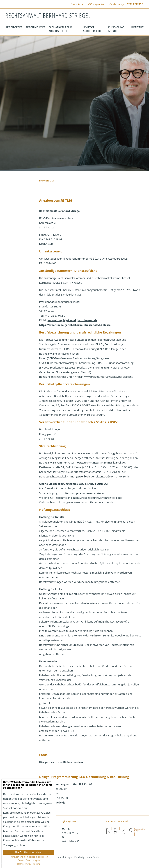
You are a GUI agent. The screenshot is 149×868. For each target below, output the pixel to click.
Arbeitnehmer (35, 27)
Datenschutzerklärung (29, 864)
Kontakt (137, 27)
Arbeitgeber (14, 27)
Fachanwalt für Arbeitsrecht (60, 29)
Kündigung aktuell (116, 29)
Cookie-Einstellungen (29, 860)
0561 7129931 (135, 4)
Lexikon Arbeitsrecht (92, 29)
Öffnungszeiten (96, 4)
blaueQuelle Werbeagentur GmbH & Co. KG (66, 784)
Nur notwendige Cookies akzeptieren (29, 857)
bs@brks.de (77, 4)
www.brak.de (85, 477)
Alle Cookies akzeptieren (29, 852)
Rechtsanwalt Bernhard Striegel (48, 15)
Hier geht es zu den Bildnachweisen (61, 762)
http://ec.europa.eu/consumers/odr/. (82, 493)
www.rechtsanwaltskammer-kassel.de (101, 463)
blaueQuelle (93, 857)
